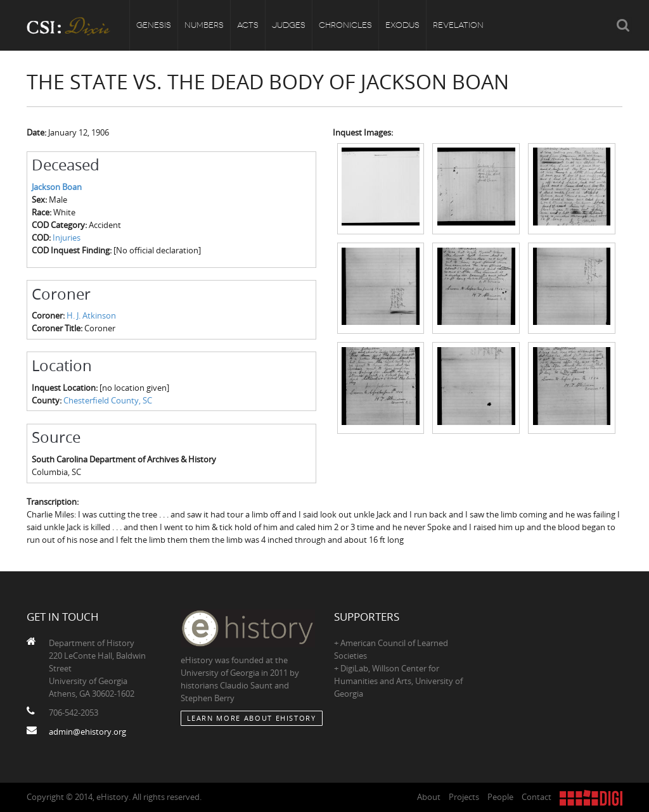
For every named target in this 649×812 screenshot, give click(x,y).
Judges (289, 25)
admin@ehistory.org (87, 732)
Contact (537, 797)
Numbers (204, 25)
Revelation (458, 25)
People (500, 797)
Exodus (402, 25)
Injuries (67, 238)
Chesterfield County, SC (108, 400)
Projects (464, 797)
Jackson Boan (57, 187)
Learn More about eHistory (252, 718)
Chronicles (345, 25)
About (429, 797)
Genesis (154, 25)
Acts (248, 25)
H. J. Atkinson (91, 315)
